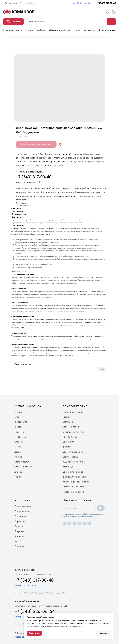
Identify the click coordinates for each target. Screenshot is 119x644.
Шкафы (18, 427)
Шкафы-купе (21, 422)
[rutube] (79, 523)
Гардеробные (21, 437)
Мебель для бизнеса (61, 30)
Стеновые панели (23, 467)
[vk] (69, 523)
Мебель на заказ (28, 406)
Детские (18, 452)
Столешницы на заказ (73, 487)
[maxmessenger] (64, 523)
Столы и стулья (22, 462)
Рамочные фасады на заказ (76, 482)
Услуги (29, 30)
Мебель (41, 30)
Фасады (67, 447)
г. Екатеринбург (10, 3)
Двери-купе (68, 442)
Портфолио (20, 521)
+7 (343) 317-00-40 (106, 3)
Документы (20, 531)
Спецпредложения (24, 506)
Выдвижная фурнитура (74, 462)
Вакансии (19, 536)
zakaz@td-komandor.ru (82, 3)
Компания (22, 500)
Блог (17, 541)
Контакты (19, 546)
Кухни (17, 417)
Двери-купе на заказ (73, 472)
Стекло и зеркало (71, 457)
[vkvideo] (74, 523)
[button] (107, 12)
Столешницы (69, 422)
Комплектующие (13, 30)
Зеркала (18, 477)
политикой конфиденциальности (82, 516)
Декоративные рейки (73, 452)
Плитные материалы (73, 412)
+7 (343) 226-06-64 (35, 611)
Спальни (19, 442)
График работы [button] (27, 3)
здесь (80, 626)
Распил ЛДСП (69, 467)
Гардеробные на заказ (74, 492)
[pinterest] (89, 523)
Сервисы (19, 526)
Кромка (66, 417)
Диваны (18, 472)
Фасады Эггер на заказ (74, 477)
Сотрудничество (86, 30)
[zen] (84, 523)
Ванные (18, 457)
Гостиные (19, 447)
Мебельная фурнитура (74, 432)
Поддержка (20, 516)
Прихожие (19, 432)
